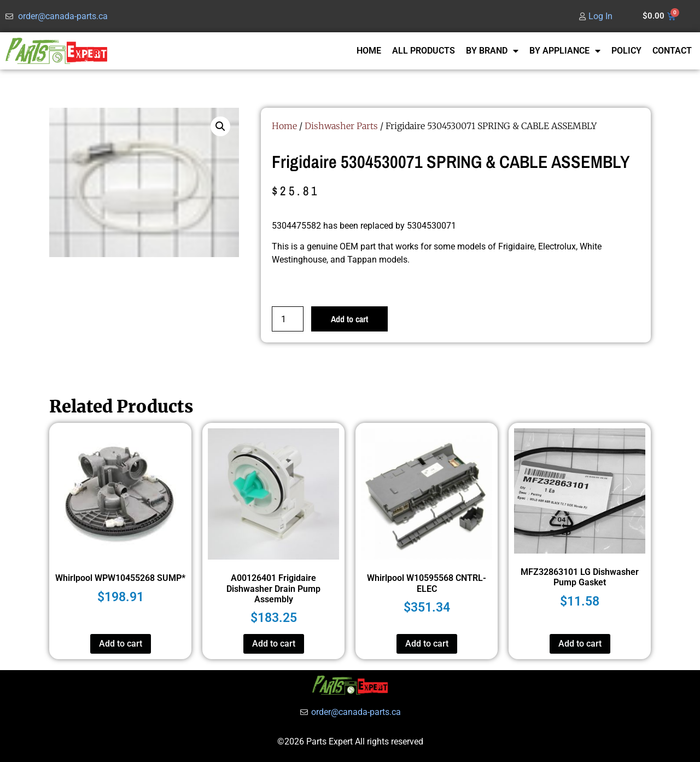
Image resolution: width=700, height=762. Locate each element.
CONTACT (672, 51)
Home (284, 126)
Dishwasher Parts (341, 126)
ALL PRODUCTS (424, 51)
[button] (220, 126)
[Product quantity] (288, 319)
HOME (369, 51)
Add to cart (349, 319)
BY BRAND (492, 51)
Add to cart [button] (121, 644)
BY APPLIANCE (565, 51)
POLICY (626, 51)
